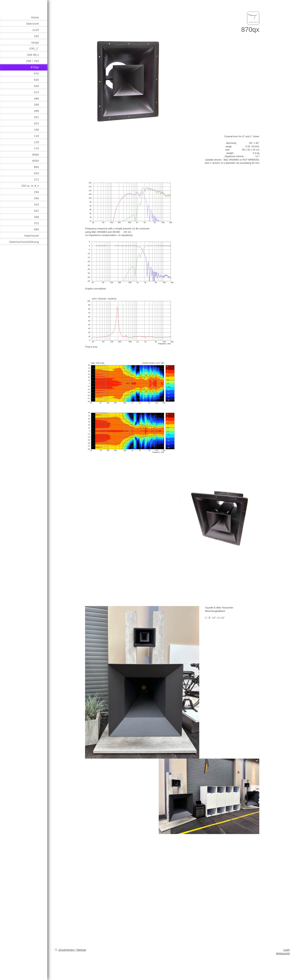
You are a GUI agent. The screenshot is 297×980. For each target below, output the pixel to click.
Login (287, 950)
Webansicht (283, 953)
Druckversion (65, 950)
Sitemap (81, 950)
